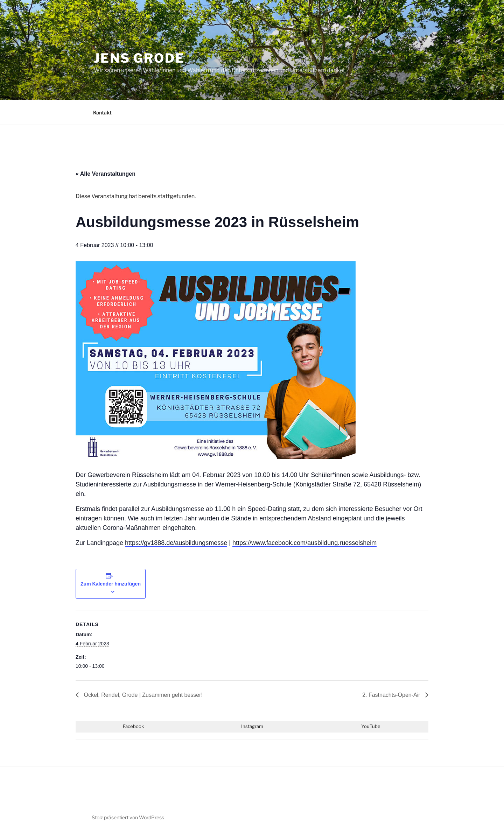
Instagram (252, 726)
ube (376, 726)
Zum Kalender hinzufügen (111, 584)
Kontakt (102, 113)
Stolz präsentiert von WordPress (128, 817)
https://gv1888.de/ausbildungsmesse (176, 543)
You (365, 726)
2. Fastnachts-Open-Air (392, 695)
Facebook (133, 726)
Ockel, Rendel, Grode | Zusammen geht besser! (142, 695)
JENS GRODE (139, 58)
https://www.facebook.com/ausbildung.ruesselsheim (304, 543)
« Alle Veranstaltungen (106, 174)
